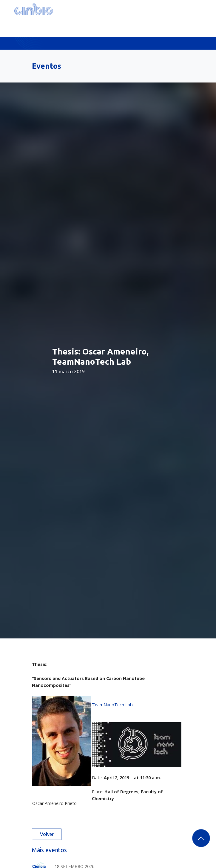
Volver (47, 834)
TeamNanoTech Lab (112, 705)
